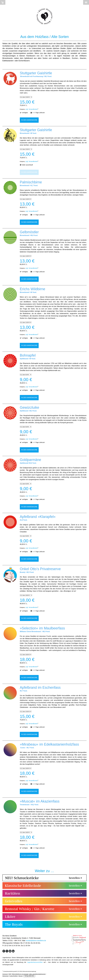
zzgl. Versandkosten (32, 109)
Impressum (5, 974)
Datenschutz (5, 976)
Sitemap (20, 976)
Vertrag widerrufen (29, 976)
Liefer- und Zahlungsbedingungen (37, 974)
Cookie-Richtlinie (13, 976)
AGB (10, 974)
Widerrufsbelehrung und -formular (20, 974)
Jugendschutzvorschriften (35, 962)
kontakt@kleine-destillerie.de (36, 941)
